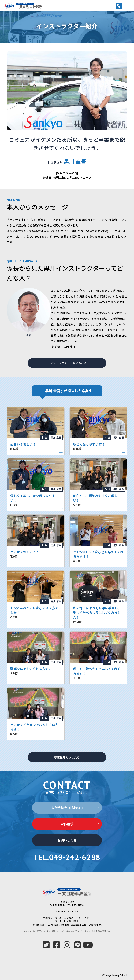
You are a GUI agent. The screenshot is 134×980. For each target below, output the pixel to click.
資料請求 (67, 824)
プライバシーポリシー (83, 931)
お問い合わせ (67, 840)
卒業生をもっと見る (67, 757)
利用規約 (97, 931)
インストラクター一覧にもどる (67, 363)
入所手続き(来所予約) (67, 808)
